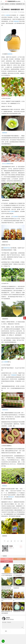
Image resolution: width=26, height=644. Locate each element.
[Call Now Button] (3, 641)
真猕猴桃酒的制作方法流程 (19, 611)
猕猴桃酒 (7, 4)
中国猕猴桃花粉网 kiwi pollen (13, 1)
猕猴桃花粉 (5, 410)
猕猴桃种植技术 (7, 248)
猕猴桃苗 (5, 486)
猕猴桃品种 (11, 497)
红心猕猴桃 (7, 15)
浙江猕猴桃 (7, 561)
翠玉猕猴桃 (12, 211)
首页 (3, 4)
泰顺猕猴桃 (16, 21)
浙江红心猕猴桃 (6, 164)
